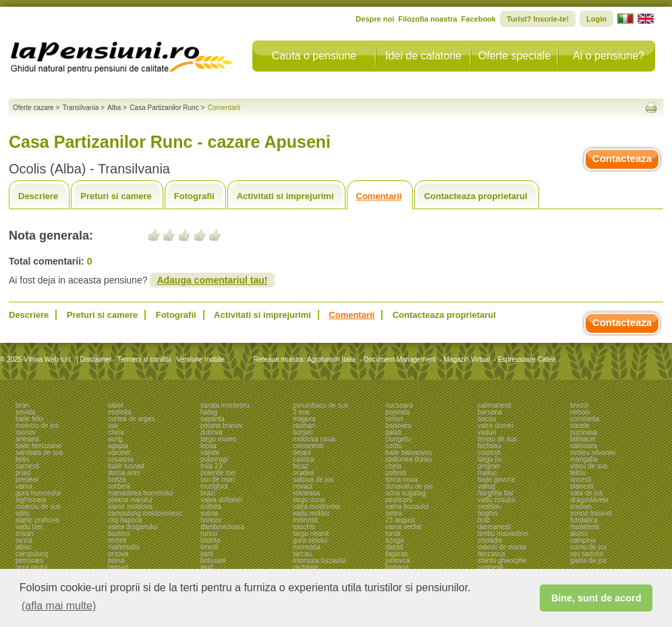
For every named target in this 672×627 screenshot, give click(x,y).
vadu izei (29, 527)
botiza (117, 480)
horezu (211, 520)
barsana (490, 412)
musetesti (585, 527)
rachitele (306, 567)
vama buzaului (407, 507)
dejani (302, 453)
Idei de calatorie (423, 56)
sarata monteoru (225, 405)
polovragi (214, 459)
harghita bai (495, 493)
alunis (579, 534)
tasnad (118, 567)
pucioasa (584, 432)
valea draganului (133, 527)
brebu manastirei (503, 534)
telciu (578, 473)
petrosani (29, 561)
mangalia (584, 459)
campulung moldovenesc (145, 513)
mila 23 (211, 466)
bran (22, 405)
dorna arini (124, 473)
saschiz (304, 527)
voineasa (306, 493)
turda (393, 534)
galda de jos (588, 561)
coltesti (396, 473)
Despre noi (375, 19)
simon (394, 419)
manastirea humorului (140, 493)
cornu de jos (588, 547)
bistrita (210, 540)
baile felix (30, 419)
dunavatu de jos (409, 486)
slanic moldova (130, 507)
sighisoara (31, 500)
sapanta (213, 419)
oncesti (581, 480)
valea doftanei (221, 500)
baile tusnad (126, 466)
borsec (303, 432)
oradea (303, 473)
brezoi (579, 405)
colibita (211, 507)
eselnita (119, 412)
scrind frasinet (591, 513)
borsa (116, 561)
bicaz (301, 466)
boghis (487, 513)
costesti (489, 453)
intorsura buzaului (319, 561)
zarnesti (27, 466)
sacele (580, 426)
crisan (25, 534)
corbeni (119, 486)
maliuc (487, 473)
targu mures (218, 439)
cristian (581, 507)
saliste (210, 453)
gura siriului (310, 540)
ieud (207, 567)
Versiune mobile (200, 359)
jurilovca (398, 561)
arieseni (27, 439)
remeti (117, 540)
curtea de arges (132, 419)
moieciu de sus (38, 507)
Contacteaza (622, 158)
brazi (208, 493)
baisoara (398, 426)
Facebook (479, 19)
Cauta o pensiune (314, 56)
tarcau (302, 554)
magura (304, 419)
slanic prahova (37, 520)
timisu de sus (497, 439)
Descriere (38, 196)
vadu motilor (311, 513)
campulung (32, 554)
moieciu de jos (37, 426)
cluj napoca (125, 520)
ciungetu (398, 439)
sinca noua (401, 480)
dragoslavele (589, 500)
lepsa (208, 446)
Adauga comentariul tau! (212, 280)
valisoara (584, 446)
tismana (397, 567)
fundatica (584, 520)
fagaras (396, 554)
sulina (209, 513)
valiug (486, 486)
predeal (27, 480)
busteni (119, 534)
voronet (119, 453)
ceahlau (489, 507)
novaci (303, 486)
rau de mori (218, 480)
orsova (118, 554)
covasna (120, 459)
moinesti (305, 520)
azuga (394, 540)
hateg (209, 412)
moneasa (307, 547)
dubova (212, 432)
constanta (585, 419)
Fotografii (194, 196)
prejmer (489, 466)
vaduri (487, 432)
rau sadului (587, 554)
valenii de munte (502, 547)
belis (23, 459)
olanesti (582, 486)
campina (583, 540)
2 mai (301, 412)
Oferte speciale (515, 56)
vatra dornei (496, 426)
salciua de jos (313, 480)
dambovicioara (222, 527)
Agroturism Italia (331, 359)
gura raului (31, 567)
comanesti (308, 446)
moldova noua (314, 439)
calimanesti (495, 405)
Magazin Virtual (467, 359)
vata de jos (586, 493)
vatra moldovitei (316, 507)
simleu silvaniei (593, 453)
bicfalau (489, 446)
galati (393, 432)
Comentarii (379, 196)
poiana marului (130, 500)
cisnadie (490, 540)
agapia (118, 446)
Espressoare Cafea (527, 359)
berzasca (492, 554)
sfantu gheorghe (502, 561)
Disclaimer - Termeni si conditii (126, 359)
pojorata (397, 412)
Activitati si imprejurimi (285, 196)
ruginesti (491, 567)
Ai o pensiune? (609, 56)
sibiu (23, 513)
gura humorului (38, 493)
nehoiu (580, 412)
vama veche (403, 527)
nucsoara (399, 405)
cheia (116, 432)
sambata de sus (39, 453)
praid (23, 473)
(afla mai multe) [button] (59, 606)
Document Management (400, 359)
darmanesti (494, 527)
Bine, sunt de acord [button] (596, 598)
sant (207, 554)
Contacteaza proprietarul (475, 196)
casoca (304, 459)
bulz (484, 520)
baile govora (496, 480)
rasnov (26, 432)
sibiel (116, 405)
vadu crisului (497, 500)
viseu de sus (589, 466)
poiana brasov (222, 426)
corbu (394, 446)
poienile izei (218, 473)
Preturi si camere (116, 196)
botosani (213, 561)
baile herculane (38, 446)
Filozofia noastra (427, 19)
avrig (115, 439)
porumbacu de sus (320, 405)
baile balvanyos (409, 453)
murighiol (214, 486)
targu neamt (311, 534)
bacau (487, 419)
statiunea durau (409, 459)
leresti (209, 547)
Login (596, 19)
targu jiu (490, 459)
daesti (394, 547)
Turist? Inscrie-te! (538, 19)
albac (24, 547)
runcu (209, 534)
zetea (393, 513)
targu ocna (309, 500)
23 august (400, 520)
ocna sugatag (405, 493)
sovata (25, 412)
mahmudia (124, 547)
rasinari (304, 426)
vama (24, 486)
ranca (24, 540)
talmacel (583, 439)
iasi (113, 426)
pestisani (398, 500)
